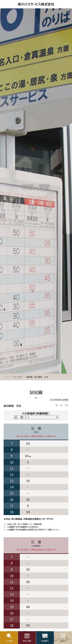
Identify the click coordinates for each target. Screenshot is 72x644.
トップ (6, 377)
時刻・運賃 (18, 377)
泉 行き (64, 405)
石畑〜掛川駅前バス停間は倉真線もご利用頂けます (36, 436)
